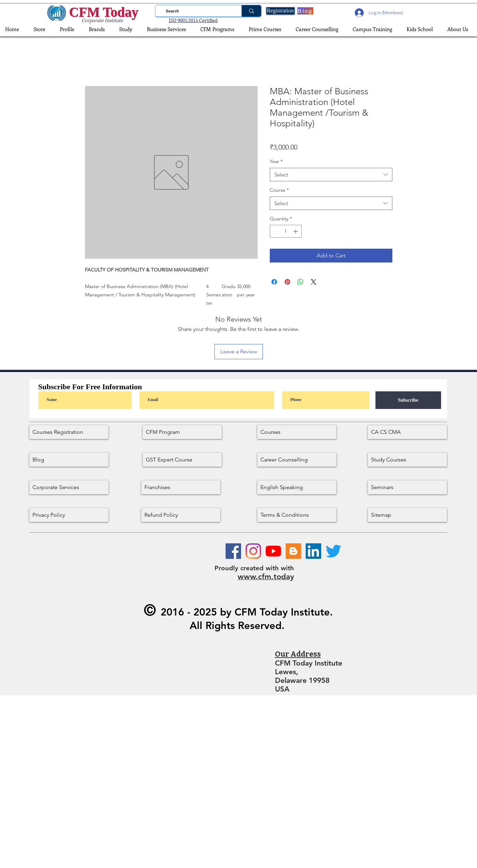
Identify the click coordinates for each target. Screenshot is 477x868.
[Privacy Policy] (69, 515)
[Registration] (280, 11)
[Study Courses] (407, 460)
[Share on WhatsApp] (300, 282)
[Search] (196, 11)
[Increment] (296, 231)
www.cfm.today (266, 577)
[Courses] (297, 432)
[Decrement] (275, 231)
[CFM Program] (182, 432)
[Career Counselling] (297, 460)
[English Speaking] (297, 487)
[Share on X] (314, 282)
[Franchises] (181, 487)
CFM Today (104, 12)
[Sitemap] (407, 515)
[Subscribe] (408, 400)
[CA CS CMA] (407, 432)
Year (276, 161)
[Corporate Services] (69, 487)
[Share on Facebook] (274, 282)
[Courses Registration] (69, 432)
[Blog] (305, 11)
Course (279, 190)
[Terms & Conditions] (297, 515)
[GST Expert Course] (182, 460)
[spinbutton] (286, 231)
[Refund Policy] (181, 515)
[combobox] (331, 175)
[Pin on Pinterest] (287, 282)
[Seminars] (407, 487)
